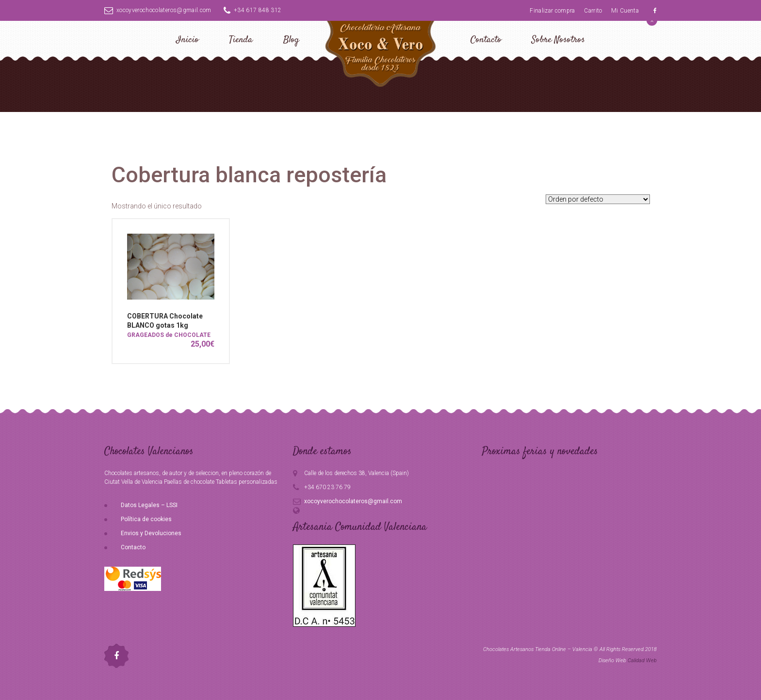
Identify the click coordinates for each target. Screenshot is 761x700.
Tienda (241, 40)
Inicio (187, 40)
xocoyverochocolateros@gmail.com (158, 10)
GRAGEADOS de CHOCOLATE (169, 335)
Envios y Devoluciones (151, 533)
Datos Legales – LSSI (149, 505)
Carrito (593, 11)
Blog (291, 40)
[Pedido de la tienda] (598, 199)
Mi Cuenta (625, 11)
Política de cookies (146, 519)
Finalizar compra (552, 11)
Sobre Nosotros (558, 40)
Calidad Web (642, 660)
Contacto (486, 40)
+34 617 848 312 (253, 10)
